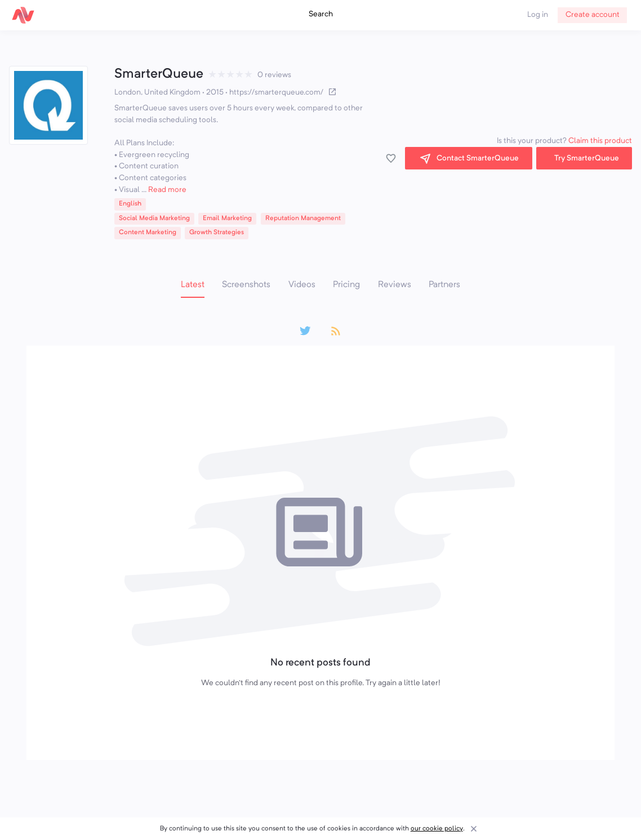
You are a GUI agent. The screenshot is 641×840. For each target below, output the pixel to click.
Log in (538, 15)
